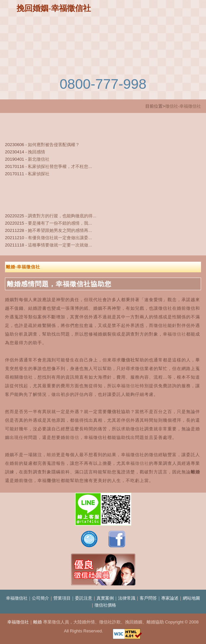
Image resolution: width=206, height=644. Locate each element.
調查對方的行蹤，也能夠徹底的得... (62, 216)
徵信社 (179, 334)
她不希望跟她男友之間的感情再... (60, 230)
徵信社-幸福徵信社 (183, 106)
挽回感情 (36, 152)
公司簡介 (40, 598)
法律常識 (127, 598)
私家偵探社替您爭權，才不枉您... (60, 166)
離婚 (51, 455)
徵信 (130, 386)
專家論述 (170, 598)
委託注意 (84, 598)
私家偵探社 (39, 174)
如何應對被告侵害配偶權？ (54, 145)
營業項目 (62, 598)
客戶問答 (148, 598)
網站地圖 (191, 598)
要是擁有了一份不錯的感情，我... (60, 223)
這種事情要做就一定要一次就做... (60, 245)
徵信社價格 (105, 605)
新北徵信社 (39, 159)
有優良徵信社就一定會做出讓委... (60, 238)
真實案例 (105, 598)
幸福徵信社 (17, 598)
